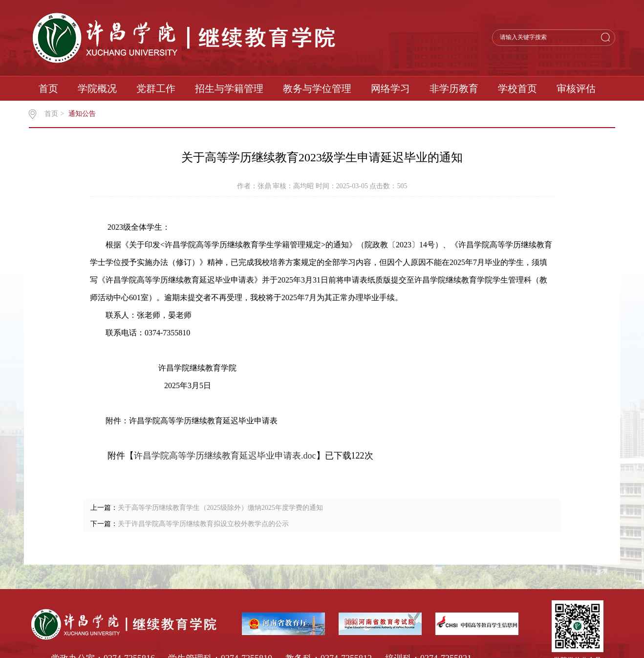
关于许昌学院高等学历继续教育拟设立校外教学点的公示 (203, 524)
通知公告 (82, 114)
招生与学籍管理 (229, 88)
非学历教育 (454, 88)
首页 (48, 88)
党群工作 (156, 88)
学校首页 (517, 88)
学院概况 (97, 88)
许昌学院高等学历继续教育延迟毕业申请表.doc (225, 456)
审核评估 (576, 88)
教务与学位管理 (317, 88)
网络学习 (390, 88)
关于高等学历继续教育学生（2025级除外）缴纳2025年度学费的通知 (220, 508)
